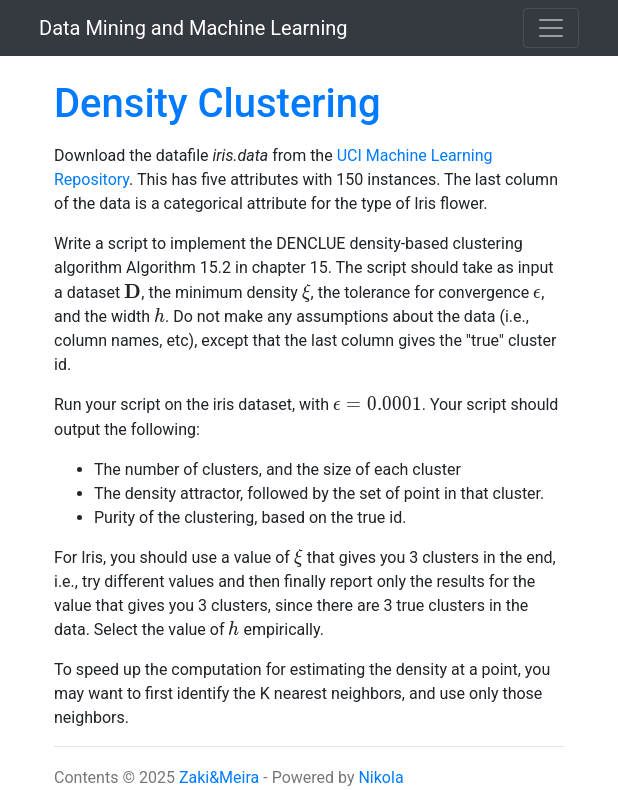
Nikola (380, 777)
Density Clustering (217, 103)
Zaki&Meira (219, 777)
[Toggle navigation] (551, 28)
